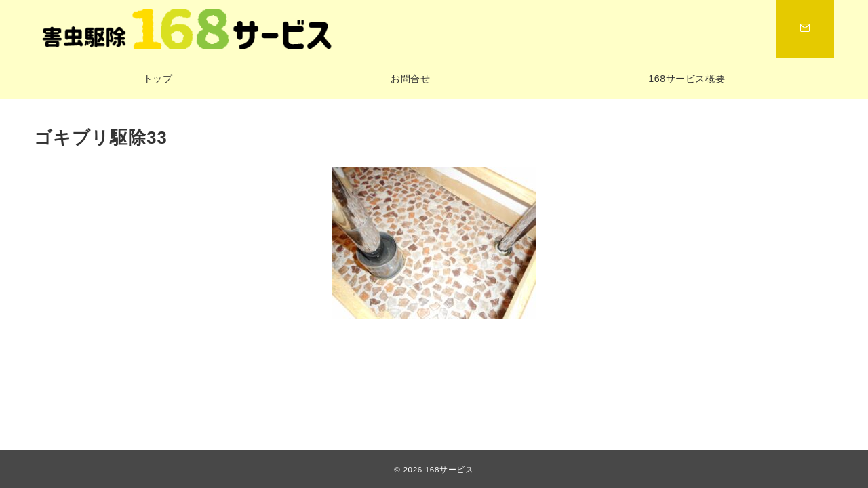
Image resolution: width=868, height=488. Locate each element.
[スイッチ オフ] (805, 29)
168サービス (450, 469)
